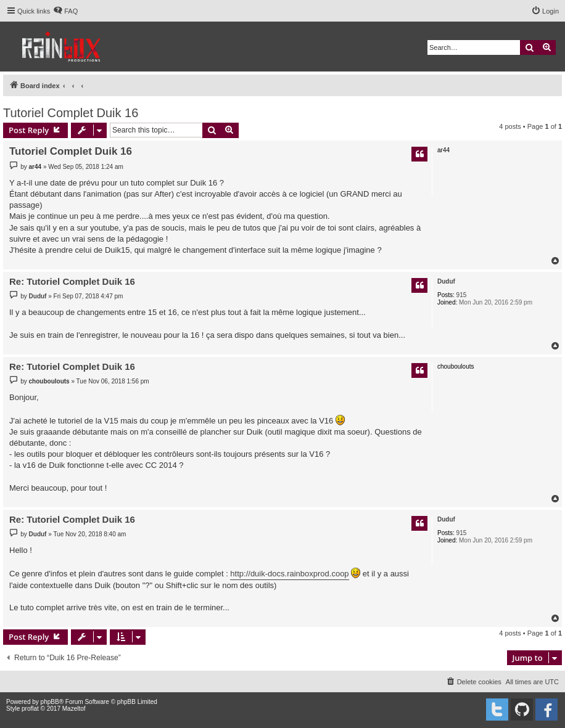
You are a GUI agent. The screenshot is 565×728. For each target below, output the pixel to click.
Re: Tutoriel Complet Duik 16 (72, 281)
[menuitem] (65, 11)
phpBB (50, 702)
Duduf (446, 281)
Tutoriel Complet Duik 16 (71, 113)
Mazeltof (74, 709)
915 (462, 295)
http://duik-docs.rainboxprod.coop (289, 574)
